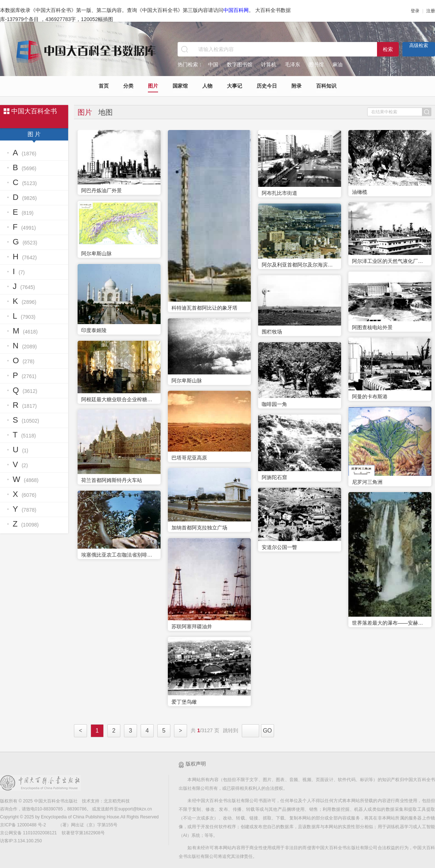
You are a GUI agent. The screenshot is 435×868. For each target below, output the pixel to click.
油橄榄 (360, 192)
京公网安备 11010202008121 (28, 833)
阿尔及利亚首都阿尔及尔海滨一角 (300, 265)
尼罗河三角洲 (367, 482)
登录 (415, 11)
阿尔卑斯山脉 (96, 253)
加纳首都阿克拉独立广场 (199, 528)
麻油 (337, 64)
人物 (207, 86)
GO (267, 731)
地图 (105, 112)
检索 (388, 49)
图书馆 (316, 64)
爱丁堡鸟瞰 (184, 702)
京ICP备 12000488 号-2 (24, 825)
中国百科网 (236, 10)
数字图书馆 (240, 64)
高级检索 (419, 45)
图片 (153, 86)
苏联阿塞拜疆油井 (192, 626)
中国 (213, 64)
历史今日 (267, 86)
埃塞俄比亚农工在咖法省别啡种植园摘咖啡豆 (119, 555)
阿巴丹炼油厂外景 (101, 190)
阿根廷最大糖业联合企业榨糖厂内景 (119, 399)
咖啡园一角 (274, 404)
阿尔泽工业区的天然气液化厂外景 (390, 261)
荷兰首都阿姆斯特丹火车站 (112, 480)
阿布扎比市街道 (279, 193)
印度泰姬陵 (94, 330)
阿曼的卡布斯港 (370, 397)
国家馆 (180, 86)
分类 (128, 86)
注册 (431, 11)
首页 (104, 86)
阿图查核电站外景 (372, 327)
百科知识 (326, 86)
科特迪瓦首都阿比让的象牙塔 (204, 308)
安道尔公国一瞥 (279, 547)
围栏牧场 (272, 332)
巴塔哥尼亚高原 (189, 458)
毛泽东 (293, 64)
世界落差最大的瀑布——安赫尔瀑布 (390, 623)
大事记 (235, 86)
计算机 (269, 64)
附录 (297, 86)
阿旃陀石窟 (274, 477)
